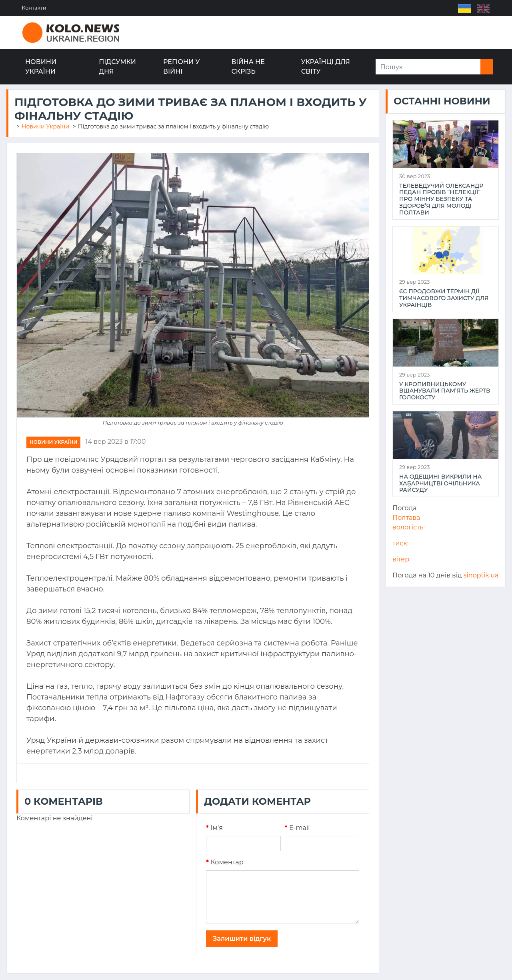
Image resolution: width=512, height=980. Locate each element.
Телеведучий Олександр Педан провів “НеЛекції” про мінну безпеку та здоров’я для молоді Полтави (441, 199)
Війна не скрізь (248, 67)
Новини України (41, 67)
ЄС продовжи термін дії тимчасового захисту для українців (444, 298)
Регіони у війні (181, 67)
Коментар (225, 862)
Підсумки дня (117, 67)
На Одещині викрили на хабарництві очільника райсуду (440, 483)
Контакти (35, 8)
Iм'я (214, 828)
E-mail (297, 828)
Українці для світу (326, 67)
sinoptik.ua (481, 575)
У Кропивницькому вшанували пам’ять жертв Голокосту (445, 391)
